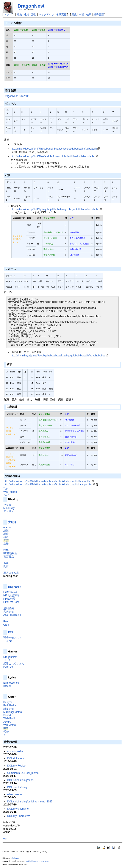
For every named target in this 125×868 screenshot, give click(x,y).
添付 (34, 14)
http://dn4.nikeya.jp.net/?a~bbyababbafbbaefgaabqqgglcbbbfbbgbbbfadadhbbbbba (58, 356)
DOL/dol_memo (16, 758)
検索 (89, 14)
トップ (8, 14)
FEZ (11, 632)
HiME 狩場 (10, 599)
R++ (6, 622)
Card (6, 625)
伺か (6, 731)
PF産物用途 (10, 553)
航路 (6, 563)
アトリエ (9, 511)
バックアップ (46, 14)
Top (19, 9)
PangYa (8, 702)
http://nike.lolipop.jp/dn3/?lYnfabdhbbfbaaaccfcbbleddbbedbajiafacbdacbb (53, 156)
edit (5, 839)
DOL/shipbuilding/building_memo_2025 (30, 802)
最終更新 (99, 14)
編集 (19, 14)
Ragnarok (15, 587)
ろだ (6, 495)
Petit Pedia (10, 705)
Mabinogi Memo (13, 712)
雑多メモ (9, 709)
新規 (74, 14)
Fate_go (8, 667)
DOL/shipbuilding (17, 787)
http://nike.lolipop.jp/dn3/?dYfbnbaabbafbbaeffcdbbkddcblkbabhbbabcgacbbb (48, 485)
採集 (6, 550)
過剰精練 (9, 609)
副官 (6, 566)
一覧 (81, 14)
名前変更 (61, 14)
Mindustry (9, 508)
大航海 (12, 522)
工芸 (6, 540)
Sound (7, 715)
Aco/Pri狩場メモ (13, 615)
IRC (6, 728)
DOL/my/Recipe (16, 766)
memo (7, 527)
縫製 (6, 531)
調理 (6, 534)
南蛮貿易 (9, 557)
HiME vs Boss (12, 602)
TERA (7, 660)
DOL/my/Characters (19, 816)
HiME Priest (10, 592)
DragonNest (31, 6)
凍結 (27, 14)
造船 (6, 544)
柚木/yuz (15, 858)
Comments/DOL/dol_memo (23, 773)
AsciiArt (8, 722)
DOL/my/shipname (18, 809)
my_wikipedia (15, 751)
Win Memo (10, 725)
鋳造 (6, 537)
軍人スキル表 (11, 573)
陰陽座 (7, 686)
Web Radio (10, 718)
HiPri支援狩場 (11, 596)
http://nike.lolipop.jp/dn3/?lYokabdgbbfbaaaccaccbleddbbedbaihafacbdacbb (54, 149)
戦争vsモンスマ (12, 638)
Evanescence (11, 683)
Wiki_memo (10, 492)
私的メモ (9, 612)
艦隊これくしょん (14, 663)
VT (5, 735)
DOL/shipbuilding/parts (20, 780)
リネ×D (8, 641)
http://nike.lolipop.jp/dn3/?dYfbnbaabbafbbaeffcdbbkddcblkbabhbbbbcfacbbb (48, 481)
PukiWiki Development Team (37, 861)
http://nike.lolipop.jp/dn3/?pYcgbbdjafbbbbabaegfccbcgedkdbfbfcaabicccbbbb (55, 209)
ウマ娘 (7, 505)
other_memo (15, 794)
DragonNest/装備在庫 (16, 96)
